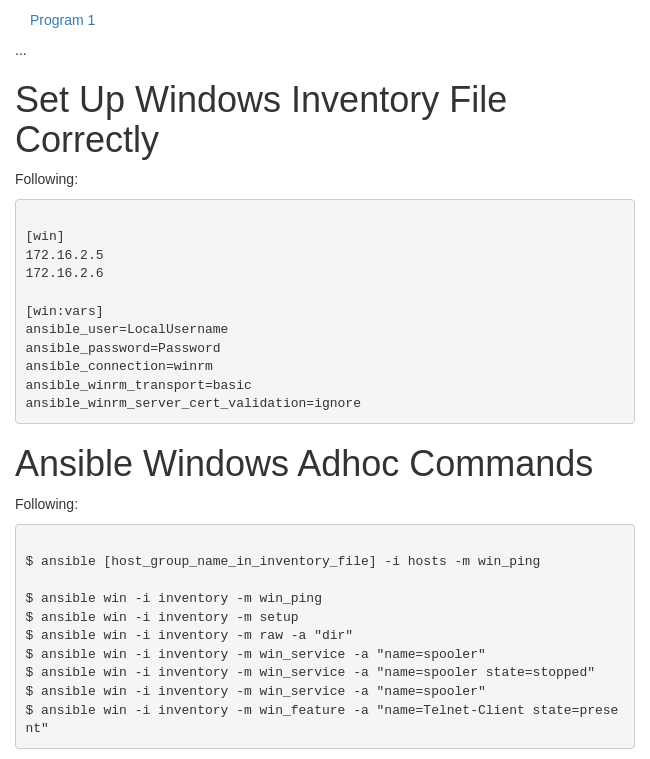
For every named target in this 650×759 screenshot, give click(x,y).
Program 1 (62, 20)
